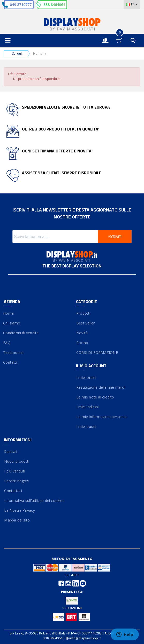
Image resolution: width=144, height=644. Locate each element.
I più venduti (14, 471)
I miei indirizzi (88, 407)
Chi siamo (12, 323)
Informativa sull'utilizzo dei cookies (34, 500)
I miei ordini (86, 377)
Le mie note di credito (95, 397)
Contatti (10, 362)
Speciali (10, 451)
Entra (108, 36)
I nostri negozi (16, 481)
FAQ (7, 343)
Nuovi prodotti (17, 461)
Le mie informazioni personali (102, 417)
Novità (82, 333)
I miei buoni (86, 426)
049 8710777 (21, 5)
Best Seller (85, 323)
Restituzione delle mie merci (100, 387)
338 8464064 (54, 5)
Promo (82, 343)
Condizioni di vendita (21, 333)
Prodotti (83, 313)
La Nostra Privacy (19, 510)
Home (38, 54)
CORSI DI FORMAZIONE (97, 352)
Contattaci (13, 491)
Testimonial (14, 352)
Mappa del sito (17, 520)
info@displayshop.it (85, 638)
